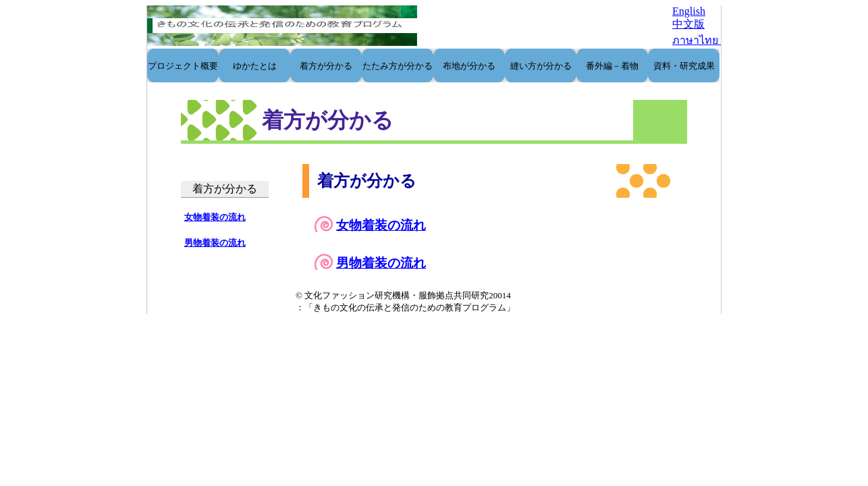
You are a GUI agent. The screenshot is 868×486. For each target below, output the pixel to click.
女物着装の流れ (381, 225)
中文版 (688, 24)
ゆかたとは (255, 66)
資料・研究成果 (684, 66)
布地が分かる (469, 66)
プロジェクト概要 (183, 66)
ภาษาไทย (697, 40)
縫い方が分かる (541, 66)
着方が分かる (326, 66)
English (689, 11)
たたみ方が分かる (398, 66)
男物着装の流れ (381, 263)
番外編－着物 (612, 66)
